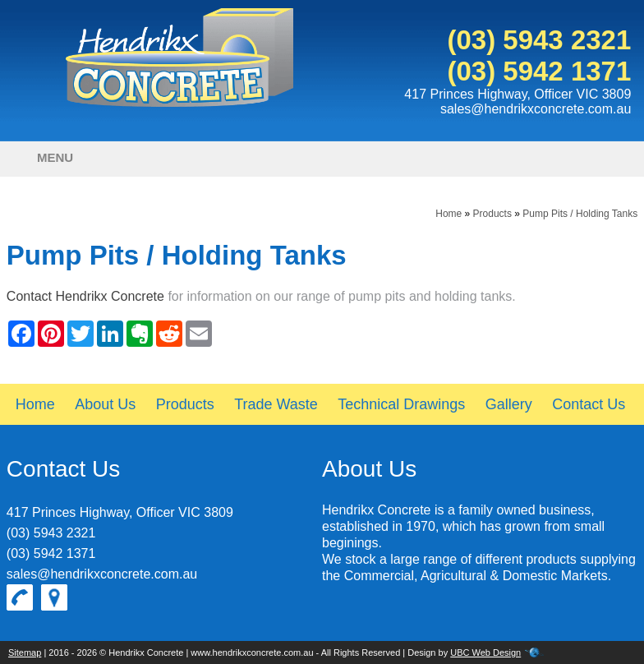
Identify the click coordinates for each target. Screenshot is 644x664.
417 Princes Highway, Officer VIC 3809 (517, 94)
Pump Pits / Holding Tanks (580, 214)
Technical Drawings (401, 404)
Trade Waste (276, 404)
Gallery (509, 404)
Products (492, 214)
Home (448, 214)
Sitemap (25, 652)
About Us (105, 404)
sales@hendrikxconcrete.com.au (536, 109)
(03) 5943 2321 (539, 40)
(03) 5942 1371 (539, 71)
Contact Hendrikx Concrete (85, 296)
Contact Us (589, 404)
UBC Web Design (485, 652)
